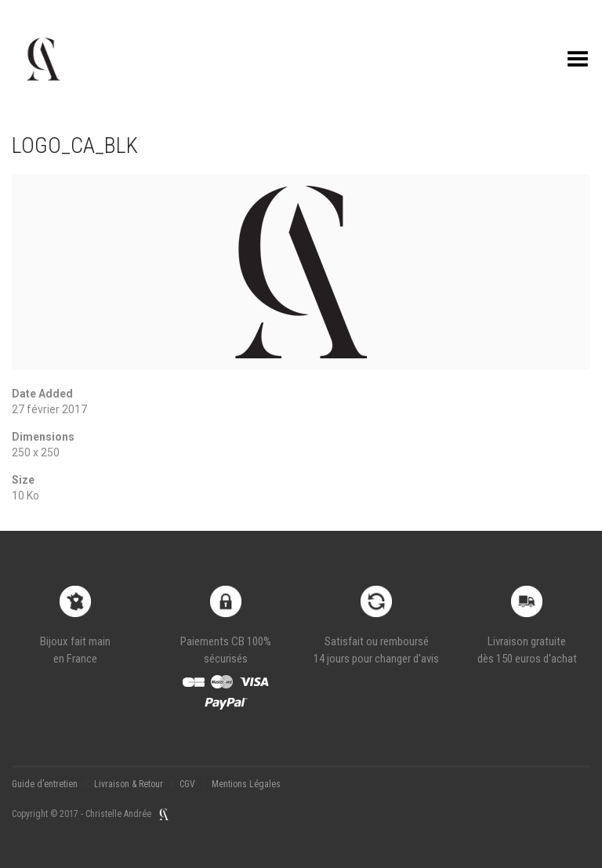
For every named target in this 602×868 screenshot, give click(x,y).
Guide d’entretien (45, 784)
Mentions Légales (246, 784)
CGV (187, 784)
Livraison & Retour (129, 784)
